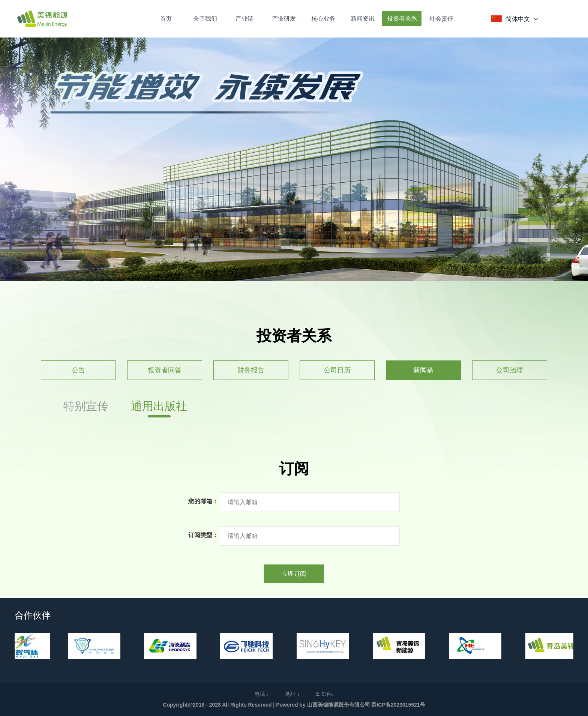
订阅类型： (203, 535)
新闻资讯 (363, 19)
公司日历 (337, 370)
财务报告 (251, 370)
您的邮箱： (203, 501)
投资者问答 (165, 370)
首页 (166, 19)
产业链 (244, 19)
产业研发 (284, 19)
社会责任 (441, 19)
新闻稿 (423, 370)
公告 (78, 370)
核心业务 (323, 19)
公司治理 (510, 370)
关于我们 (205, 19)
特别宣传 (86, 406)
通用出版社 (159, 406)
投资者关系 (402, 19)
